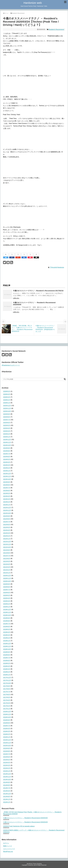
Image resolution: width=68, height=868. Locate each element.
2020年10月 (7, 581)
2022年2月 (7, 536)
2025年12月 (7, 406)
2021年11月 (7, 544)
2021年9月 (7, 550)
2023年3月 (7, 499)
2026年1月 (7, 403)
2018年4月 (7, 666)
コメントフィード (9, 849)
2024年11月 (7, 442)
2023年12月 (7, 474)
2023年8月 (7, 485)
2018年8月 (7, 655)
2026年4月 (7, 394)
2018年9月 (7, 652)
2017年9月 (7, 686)
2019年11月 (7, 612)
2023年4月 (7, 496)
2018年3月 (7, 669)
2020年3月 (7, 601)
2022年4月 (7, 530)
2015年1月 (7, 771)
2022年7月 (7, 522)
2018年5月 (7, 663)
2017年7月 (7, 692)
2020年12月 (7, 576)
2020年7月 (7, 590)
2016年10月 (7, 717)
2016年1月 (7, 737)
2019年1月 (7, 641)
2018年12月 (7, 644)
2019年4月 (7, 632)
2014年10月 (7, 779)
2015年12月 (7, 740)
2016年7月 (7, 726)
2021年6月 (7, 559)
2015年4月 (7, 762)
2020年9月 (7, 584)
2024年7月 (7, 454)
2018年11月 (7, 646)
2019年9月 (7, 618)
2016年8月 (7, 723)
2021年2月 (7, 570)
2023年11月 (7, 476)
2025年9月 (7, 414)
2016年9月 (7, 720)
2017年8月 (7, 689)
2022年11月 (7, 510)
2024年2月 (7, 468)
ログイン (6, 843)
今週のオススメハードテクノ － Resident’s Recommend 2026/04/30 (25, 818)
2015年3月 (7, 765)
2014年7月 (7, 788)
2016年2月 (7, 734)
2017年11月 (7, 680)
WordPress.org (8, 852)
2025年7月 (7, 420)
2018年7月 (7, 658)
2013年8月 (7, 796)
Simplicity (39, 864)
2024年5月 (7, 459)
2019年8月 (7, 621)
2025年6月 (7, 423)
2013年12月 (7, 794)
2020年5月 (7, 595)
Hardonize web (33, 3)
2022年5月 (7, 527)
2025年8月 (7, 417)
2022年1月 (7, 539)
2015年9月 (7, 748)
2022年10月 (7, 513)
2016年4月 (7, 728)
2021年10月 (7, 547)
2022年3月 (7, 533)
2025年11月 (7, 408)
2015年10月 (7, 745)
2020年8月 (7, 587)
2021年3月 (7, 567)
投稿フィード (8, 846)
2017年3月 (7, 703)
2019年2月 (7, 638)
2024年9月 (7, 448)
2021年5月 (7, 561)
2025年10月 (7, 411)
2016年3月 (7, 731)
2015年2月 (7, 768)
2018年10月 (7, 649)
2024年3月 (7, 465)
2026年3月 (7, 397)
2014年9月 (7, 782)
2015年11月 (7, 743)
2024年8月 (7, 451)
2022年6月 (7, 525)
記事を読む (16, 298)
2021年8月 (7, 553)
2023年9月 (7, 482)
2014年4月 (7, 791)
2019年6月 (7, 627)
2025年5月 (7, 425)
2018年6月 (7, 661)
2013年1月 (7, 799)
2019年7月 (7, 624)
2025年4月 (7, 428)
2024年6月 (7, 457)
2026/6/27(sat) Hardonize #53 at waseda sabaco (19, 826)
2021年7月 (7, 556)
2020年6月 (7, 593)
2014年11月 (7, 777)
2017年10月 (7, 683)
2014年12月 (7, 774)
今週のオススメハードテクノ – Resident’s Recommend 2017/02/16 (38, 291)
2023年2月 (7, 502)
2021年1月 (7, 573)
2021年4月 (7, 564)
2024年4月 (7, 462)
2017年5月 (7, 697)
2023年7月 (7, 488)
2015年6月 (7, 757)
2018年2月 (7, 672)
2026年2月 (7, 400)
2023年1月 (7, 505)
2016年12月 (7, 711)
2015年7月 (7, 754)
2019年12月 (7, 610)
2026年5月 (7, 391)
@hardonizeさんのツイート (11, 365)
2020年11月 (7, 578)
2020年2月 (7, 604)
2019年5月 (7, 629)
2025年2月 (7, 434)
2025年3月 (7, 431)
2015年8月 (7, 751)
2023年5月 (7, 493)
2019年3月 (7, 635)
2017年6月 (7, 695)
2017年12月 (7, 678)
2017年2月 (7, 706)
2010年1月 (7, 802)
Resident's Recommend (56, 29)
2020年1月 (7, 607)
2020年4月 (7, 598)
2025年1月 (7, 437)
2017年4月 (7, 700)
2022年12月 (7, 508)
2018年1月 (7, 675)
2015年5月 (7, 760)
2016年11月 (7, 714)
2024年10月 (7, 445)
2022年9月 (7, 516)
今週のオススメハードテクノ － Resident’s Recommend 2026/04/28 (25, 822)
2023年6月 (7, 491)
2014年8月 (7, 785)
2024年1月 (7, 471)
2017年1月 (7, 709)
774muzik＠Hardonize (57, 267)
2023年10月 (7, 479)
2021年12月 (7, 542)
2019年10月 (7, 615)
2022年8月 (7, 519)
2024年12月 (7, 440)
